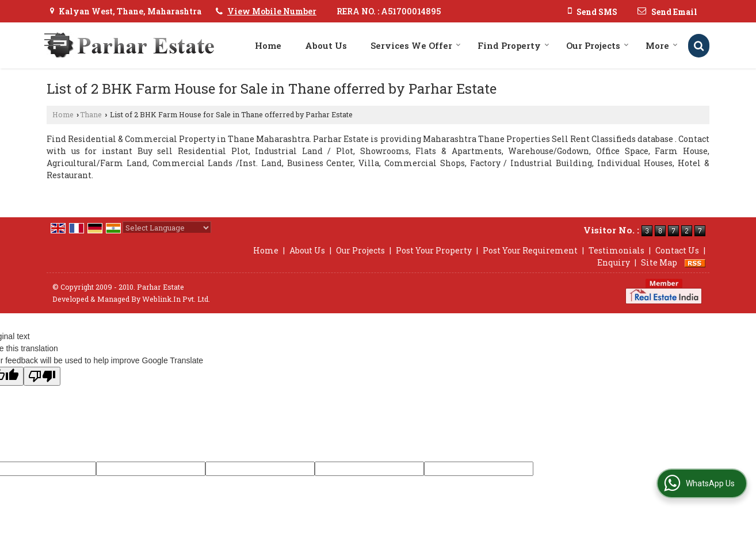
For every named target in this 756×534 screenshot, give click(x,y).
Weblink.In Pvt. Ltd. (176, 299)
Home (268, 45)
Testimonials (616, 250)
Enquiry (614, 262)
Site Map (659, 262)
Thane (91, 114)
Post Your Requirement (530, 250)
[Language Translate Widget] (167, 228)
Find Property (513, 45)
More (662, 45)
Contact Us (677, 250)
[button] (272, 11)
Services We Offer (416, 45)
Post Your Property (434, 250)
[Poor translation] (42, 376)
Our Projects (597, 45)
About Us (326, 45)
